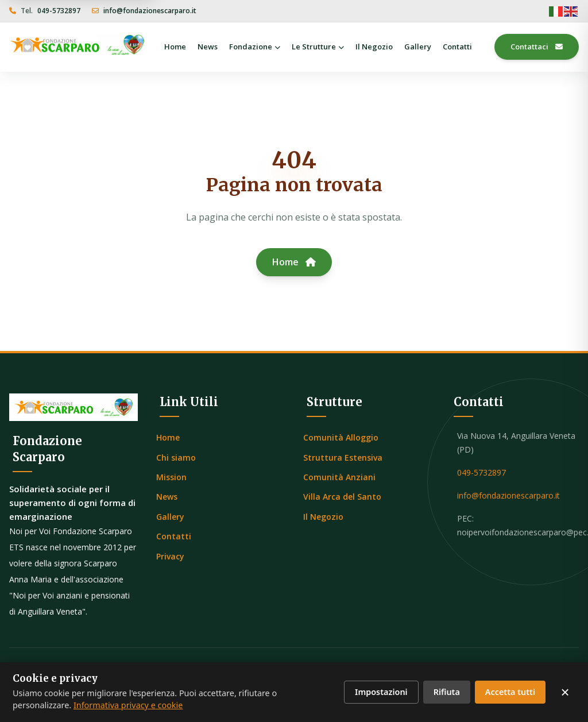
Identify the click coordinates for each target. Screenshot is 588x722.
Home (175, 47)
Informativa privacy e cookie (128, 705)
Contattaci (537, 47)
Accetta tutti (510, 692)
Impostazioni (381, 692)
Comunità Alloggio (341, 437)
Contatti (457, 47)
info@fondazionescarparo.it (150, 11)
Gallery (418, 47)
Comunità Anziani (339, 477)
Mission (171, 477)
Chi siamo (176, 457)
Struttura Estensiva (343, 457)
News (208, 47)
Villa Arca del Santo (342, 497)
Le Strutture (318, 47)
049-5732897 (59, 11)
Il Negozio (374, 47)
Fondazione (255, 47)
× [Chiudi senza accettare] (565, 692)
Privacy (170, 556)
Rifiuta (447, 692)
